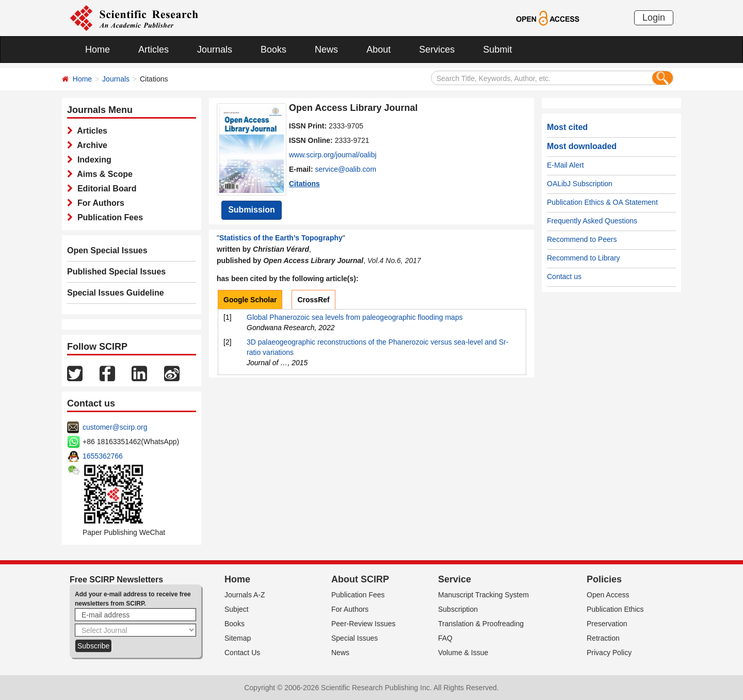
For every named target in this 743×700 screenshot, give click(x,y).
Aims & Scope (103, 174)
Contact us (564, 276)
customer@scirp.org (115, 427)
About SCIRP (360, 579)
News (326, 50)
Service (455, 579)
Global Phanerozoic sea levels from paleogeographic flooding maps (355, 317)
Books (273, 50)
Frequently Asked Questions (592, 221)
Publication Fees (108, 217)
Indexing (92, 160)
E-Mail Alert (566, 165)
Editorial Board (105, 189)
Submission (252, 210)
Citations (304, 184)
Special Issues (354, 638)
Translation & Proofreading (481, 624)
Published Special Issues (116, 272)
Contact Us (242, 653)
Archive (90, 145)
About (378, 50)
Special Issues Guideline (116, 293)
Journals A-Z (245, 595)
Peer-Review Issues (364, 624)
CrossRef (313, 300)
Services (437, 50)
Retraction (603, 638)
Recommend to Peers (582, 239)
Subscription (458, 609)
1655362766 (103, 456)
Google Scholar (250, 300)
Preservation (607, 624)
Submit (497, 50)
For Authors (99, 203)
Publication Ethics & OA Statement (602, 202)
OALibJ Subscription (580, 184)
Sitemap (238, 638)
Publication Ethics (615, 609)
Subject (237, 609)
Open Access (608, 595)
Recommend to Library (584, 258)
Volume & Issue (463, 653)
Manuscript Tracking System (483, 595)
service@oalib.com (346, 169)
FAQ (445, 638)
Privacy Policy (609, 653)
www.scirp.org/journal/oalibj (333, 155)
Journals (215, 50)
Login (654, 18)
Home (98, 50)
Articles (154, 50)
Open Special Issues (107, 250)
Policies (604, 579)
